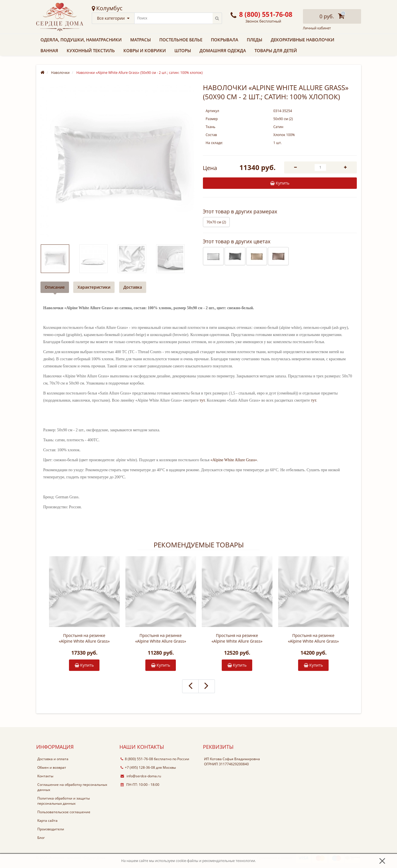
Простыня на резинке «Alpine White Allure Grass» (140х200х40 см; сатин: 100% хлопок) (161, 638)
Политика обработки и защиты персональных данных (64, 801)
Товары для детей (276, 50)
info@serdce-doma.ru (141, 776)
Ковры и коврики (145, 50)
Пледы (255, 40)
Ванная (49, 50)
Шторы (183, 50)
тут (202, 400)
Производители (51, 829)
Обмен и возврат (52, 767)
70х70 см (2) (216, 222)
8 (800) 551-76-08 (137, 759)
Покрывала (225, 40)
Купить (84, 665)
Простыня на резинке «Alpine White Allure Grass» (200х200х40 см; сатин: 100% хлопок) (84, 638)
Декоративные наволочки (303, 40)
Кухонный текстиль (91, 50)
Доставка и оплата (53, 759)
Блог (41, 838)
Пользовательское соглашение (64, 812)
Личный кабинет (317, 28)
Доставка (133, 287)
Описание (55, 287)
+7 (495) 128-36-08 (138, 767)
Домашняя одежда (223, 50)
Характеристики (94, 287)
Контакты (45, 776)
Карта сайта (47, 821)
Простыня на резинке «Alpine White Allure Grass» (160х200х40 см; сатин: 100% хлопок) (237, 638)
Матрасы (141, 40)
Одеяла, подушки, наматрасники (81, 40)
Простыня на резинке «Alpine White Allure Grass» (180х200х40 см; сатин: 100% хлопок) (313, 638)
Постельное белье (181, 40)
